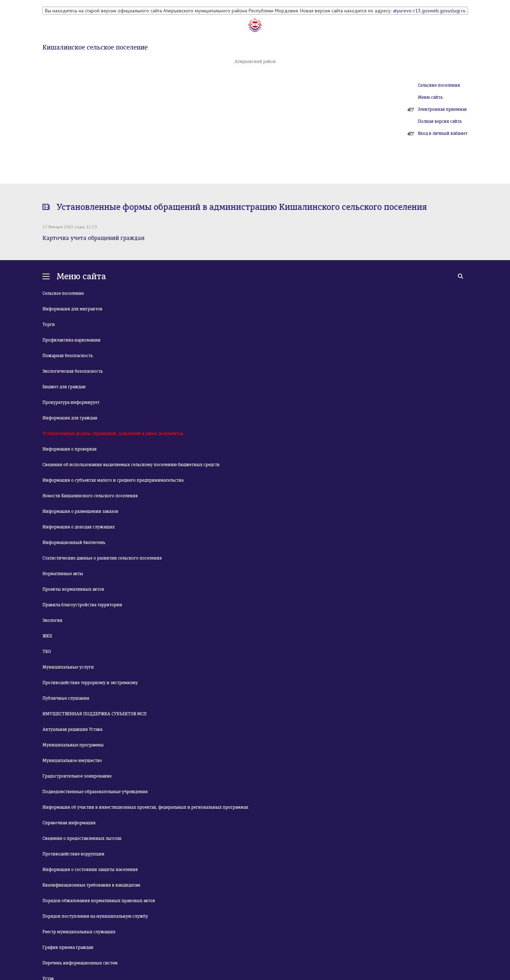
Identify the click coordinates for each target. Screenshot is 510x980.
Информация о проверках (70, 449)
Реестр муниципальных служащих (79, 932)
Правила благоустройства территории (82, 605)
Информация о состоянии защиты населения (90, 870)
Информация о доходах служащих (79, 527)
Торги (49, 325)
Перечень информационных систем (80, 963)
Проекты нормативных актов (73, 589)
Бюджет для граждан (64, 387)
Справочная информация (69, 823)
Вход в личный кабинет (443, 133)
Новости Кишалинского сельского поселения (90, 496)
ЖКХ (47, 636)
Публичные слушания (66, 698)
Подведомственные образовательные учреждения (95, 792)
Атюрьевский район (255, 62)
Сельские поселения (439, 85)
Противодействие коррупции (73, 854)
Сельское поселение (63, 293)
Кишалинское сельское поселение (95, 47)
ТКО (47, 652)
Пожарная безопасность (68, 356)
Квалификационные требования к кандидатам (91, 885)
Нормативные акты (63, 574)
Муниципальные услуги (68, 667)
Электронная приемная (442, 109)
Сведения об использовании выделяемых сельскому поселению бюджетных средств (131, 465)
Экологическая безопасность (73, 371)
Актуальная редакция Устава (72, 729)
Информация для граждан (70, 418)
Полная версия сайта (440, 121)
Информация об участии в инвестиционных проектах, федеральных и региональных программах (145, 807)
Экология (52, 620)
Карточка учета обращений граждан (93, 238)
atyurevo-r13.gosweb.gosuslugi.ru (429, 11)
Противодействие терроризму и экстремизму (90, 683)
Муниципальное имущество (72, 761)
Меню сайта (430, 97)
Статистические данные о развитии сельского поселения (102, 558)
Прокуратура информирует (71, 402)
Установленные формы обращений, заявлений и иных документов (113, 434)
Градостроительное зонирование (77, 776)
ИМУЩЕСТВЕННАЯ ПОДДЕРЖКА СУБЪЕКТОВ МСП (95, 714)
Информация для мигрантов (72, 309)
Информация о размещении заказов (80, 511)
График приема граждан (68, 947)
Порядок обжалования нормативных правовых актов (99, 901)
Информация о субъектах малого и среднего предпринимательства (113, 480)
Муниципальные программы (73, 745)
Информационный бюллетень (74, 543)
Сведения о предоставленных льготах (82, 838)
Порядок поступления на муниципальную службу (95, 916)
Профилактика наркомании (72, 340)
